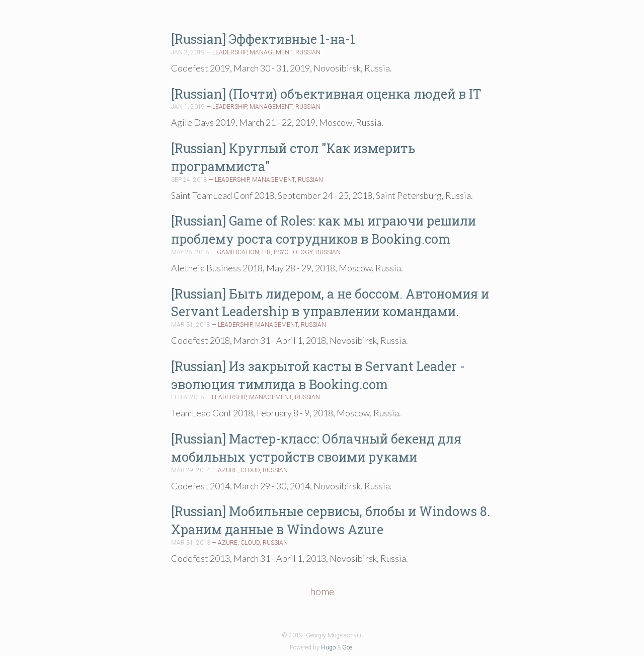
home (322, 591)
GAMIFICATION (238, 252)
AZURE (228, 470)
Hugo (328, 647)
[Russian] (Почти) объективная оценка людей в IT (326, 94)
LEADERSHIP (229, 52)
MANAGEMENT (271, 52)
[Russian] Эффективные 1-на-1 (263, 39)
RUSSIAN (308, 52)
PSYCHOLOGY (293, 252)
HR (266, 252)
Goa (347, 647)
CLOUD (250, 470)
